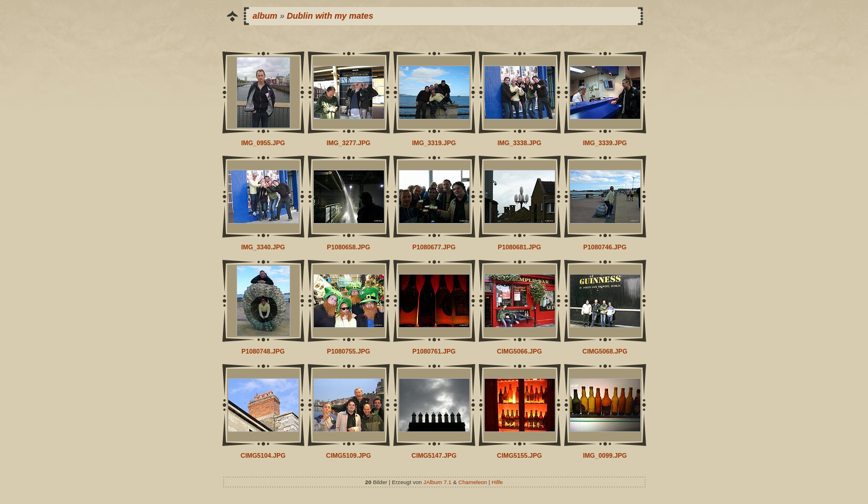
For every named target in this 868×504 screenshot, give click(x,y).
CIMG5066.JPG (519, 351)
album (265, 16)
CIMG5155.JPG (519, 455)
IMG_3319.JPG (434, 143)
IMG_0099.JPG (605, 455)
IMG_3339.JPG (605, 143)
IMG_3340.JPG (263, 247)
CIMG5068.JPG (605, 351)
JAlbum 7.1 (437, 482)
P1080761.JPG (434, 351)
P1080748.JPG (263, 351)
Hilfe (497, 482)
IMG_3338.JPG (519, 143)
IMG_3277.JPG (349, 143)
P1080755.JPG (349, 351)
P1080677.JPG (434, 247)
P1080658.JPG (349, 247)
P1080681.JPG (520, 247)
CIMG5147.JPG (434, 455)
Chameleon (473, 482)
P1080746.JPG (605, 247)
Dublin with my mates (330, 16)
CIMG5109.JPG (349, 455)
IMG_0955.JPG (263, 143)
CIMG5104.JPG (263, 455)
